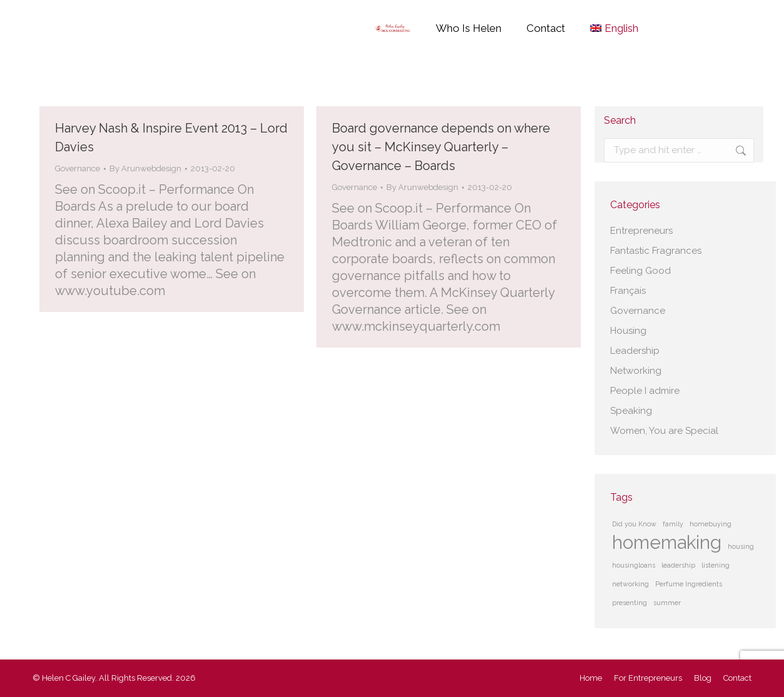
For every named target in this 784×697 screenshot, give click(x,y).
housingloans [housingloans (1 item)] (634, 565)
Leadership (635, 351)
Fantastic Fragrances (656, 251)
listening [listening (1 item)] (716, 565)
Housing (628, 331)
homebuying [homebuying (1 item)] (711, 524)
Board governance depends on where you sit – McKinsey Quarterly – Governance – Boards (441, 147)
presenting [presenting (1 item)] (630, 603)
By (145, 168)
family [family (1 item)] (673, 524)
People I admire (645, 391)
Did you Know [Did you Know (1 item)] (634, 524)
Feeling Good (641, 271)
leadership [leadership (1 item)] (678, 565)
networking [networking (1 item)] (631, 584)
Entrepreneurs (641, 231)
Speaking (631, 411)
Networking (636, 371)
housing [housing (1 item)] (741, 546)
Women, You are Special (664, 431)
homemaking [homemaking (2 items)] (667, 542)
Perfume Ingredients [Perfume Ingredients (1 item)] (689, 584)
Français (628, 291)
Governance (78, 168)
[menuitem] (614, 28)
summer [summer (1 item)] (667, 603)
